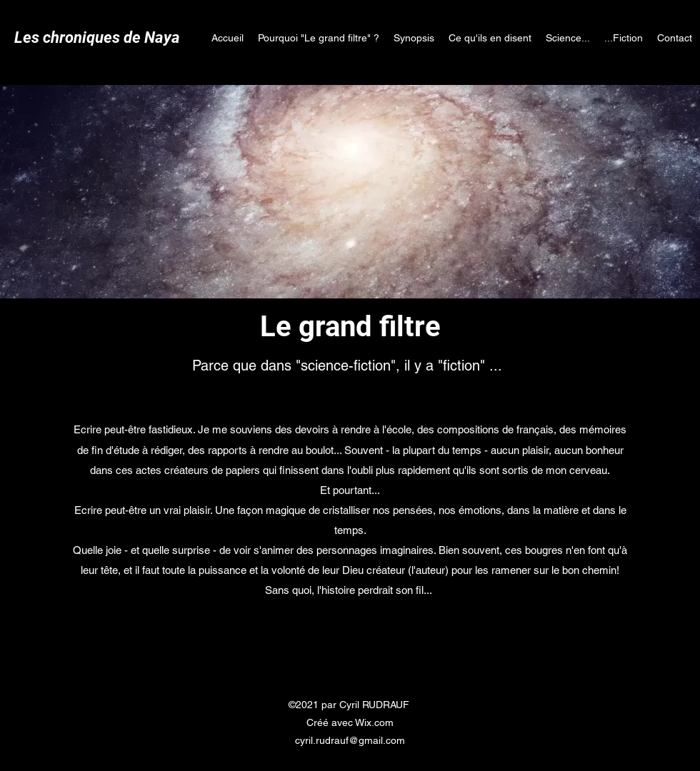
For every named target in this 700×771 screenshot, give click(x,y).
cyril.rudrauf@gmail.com (350, 740)
